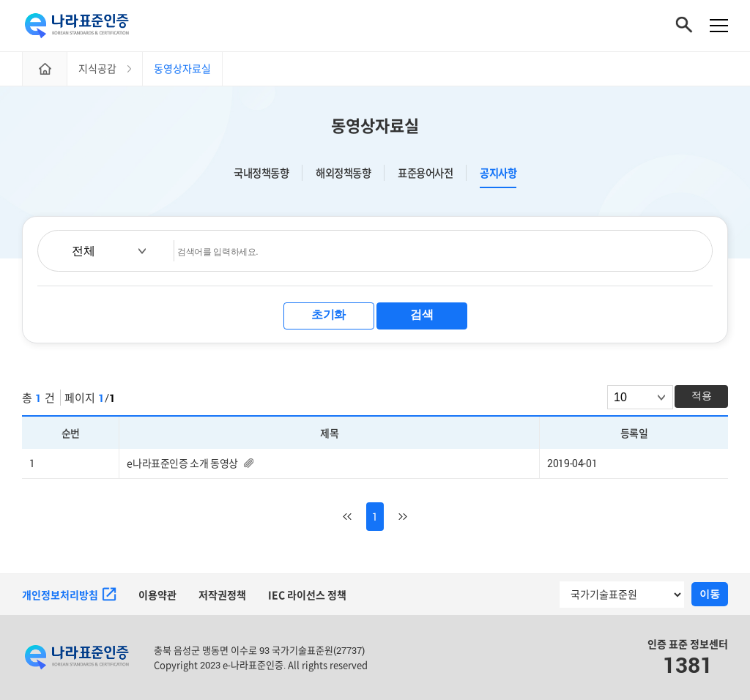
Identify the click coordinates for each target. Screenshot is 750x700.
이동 (710, 594)
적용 (702, 395)
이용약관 (157, 595)
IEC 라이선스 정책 (307, 595)
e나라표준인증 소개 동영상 (182, 463)
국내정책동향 (261, 173)
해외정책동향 (343, 173)
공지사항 (498, 173)
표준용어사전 (425, 173)
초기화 (328, 314)
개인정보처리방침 (69, 595)
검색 (422, 314)
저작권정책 (222, 595)
